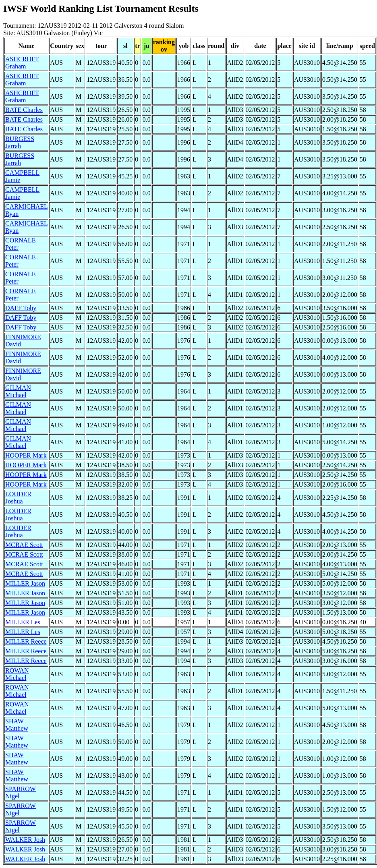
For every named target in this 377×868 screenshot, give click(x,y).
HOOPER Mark (26, 455)
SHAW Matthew (17, 725)
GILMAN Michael (18, 391)
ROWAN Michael (17, 674)
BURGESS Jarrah (20, 142)
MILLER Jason (25, 583)
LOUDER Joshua (18, 498)
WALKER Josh (25, 840)
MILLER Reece (26, 641)
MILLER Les (23, 622)
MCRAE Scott (24, 545)
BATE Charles (24, 110)
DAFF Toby (21, 308)
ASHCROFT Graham (22, 63)
